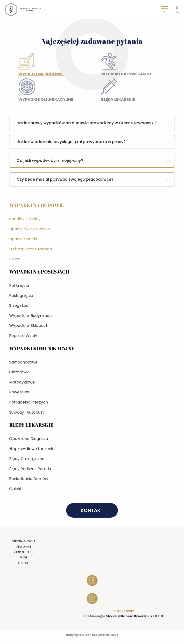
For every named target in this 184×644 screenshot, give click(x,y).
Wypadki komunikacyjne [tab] (57, 91)
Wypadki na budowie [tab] (57, 66)
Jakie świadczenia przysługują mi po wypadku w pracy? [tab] (71, 142)
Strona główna (24, 541)
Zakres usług (24, 552)
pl (177, 12)
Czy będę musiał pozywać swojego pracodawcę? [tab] (65, 179)
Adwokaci (24, 547)
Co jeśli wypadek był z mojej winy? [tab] (50, 161)
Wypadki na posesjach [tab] (140, 66)
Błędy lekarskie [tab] (140, 91)
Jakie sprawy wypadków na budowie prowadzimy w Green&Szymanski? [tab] (87, 123)
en (177, 8)
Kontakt (24, 563)
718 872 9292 (124, 611)
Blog (24, 557)
